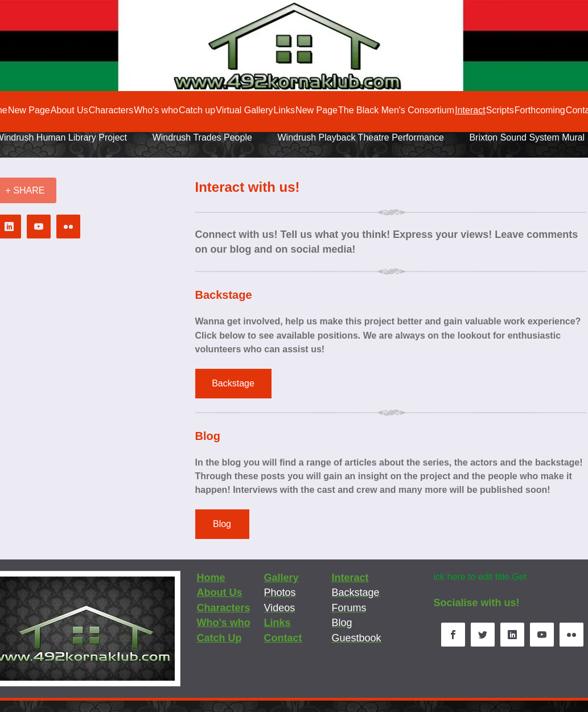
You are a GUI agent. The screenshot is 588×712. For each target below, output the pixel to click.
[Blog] (222, 524)
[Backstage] (233, 384)
